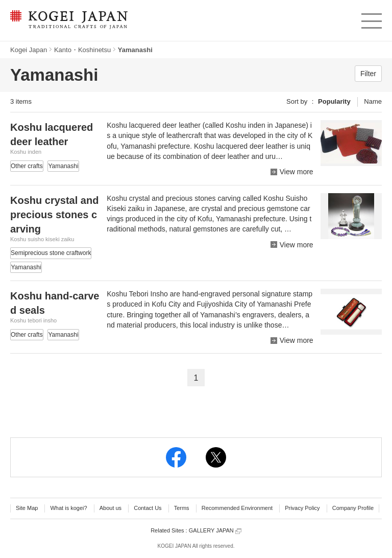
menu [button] (371, 18)
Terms (182, 508)
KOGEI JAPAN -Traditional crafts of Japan (69, 20)
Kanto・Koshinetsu (82, 50)
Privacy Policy (302, 508)
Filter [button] (368, 74)
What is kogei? (68, 508)
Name (373, 101)
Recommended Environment (237, 508)
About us (111, 508)
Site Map (27, 508)
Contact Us (148, 508)
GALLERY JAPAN (215, 531)
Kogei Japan (29, 50)
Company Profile (353, 508)
